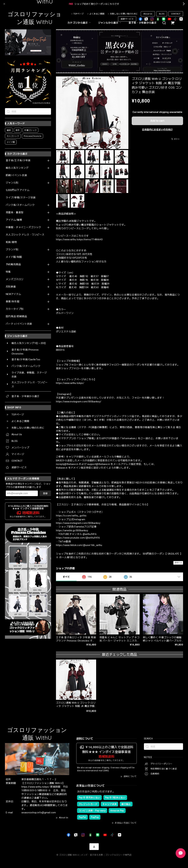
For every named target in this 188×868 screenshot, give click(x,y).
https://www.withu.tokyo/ (70, 383)
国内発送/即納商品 (16, 316)
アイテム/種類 (14, 220)
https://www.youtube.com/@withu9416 (78, 538)
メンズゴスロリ (15, 279)
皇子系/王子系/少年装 (18, 161)
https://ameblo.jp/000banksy (72, 530)
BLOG (162, 14)
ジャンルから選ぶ (110, 23)
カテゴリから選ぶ (80, 23)
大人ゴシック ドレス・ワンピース (25, 235)
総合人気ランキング (17, 168)
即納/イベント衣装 (16, 175)
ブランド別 (12, 250)
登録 (45, 493)
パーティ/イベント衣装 (19, 324)
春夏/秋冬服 (13, 302)
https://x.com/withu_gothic (71, 516)
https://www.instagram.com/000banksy (78, 523)
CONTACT (176, 14)
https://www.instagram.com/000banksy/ (79, 402)
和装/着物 (11, 242)
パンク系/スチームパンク (20, 205)
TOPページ (79, 14)
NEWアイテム (13, 294)
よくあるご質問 (97, 14)
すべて (66, 577)
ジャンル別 (12, 183)
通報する (178, 563)
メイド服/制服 (14, 257)
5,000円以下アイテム (18, 190)
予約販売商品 (13, 264)
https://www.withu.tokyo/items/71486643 (79, 239)
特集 (8, 272)
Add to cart (157, 121)
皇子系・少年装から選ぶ (142, 23)
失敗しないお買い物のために (124, 14)
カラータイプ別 (15, 309)
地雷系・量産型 (15, 213)
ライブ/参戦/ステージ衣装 (21, 198)
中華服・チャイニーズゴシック (23, 227)
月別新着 (11, 287)
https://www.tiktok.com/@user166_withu (79, 545)
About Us (148, 14)
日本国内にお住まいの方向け (157, 130)
